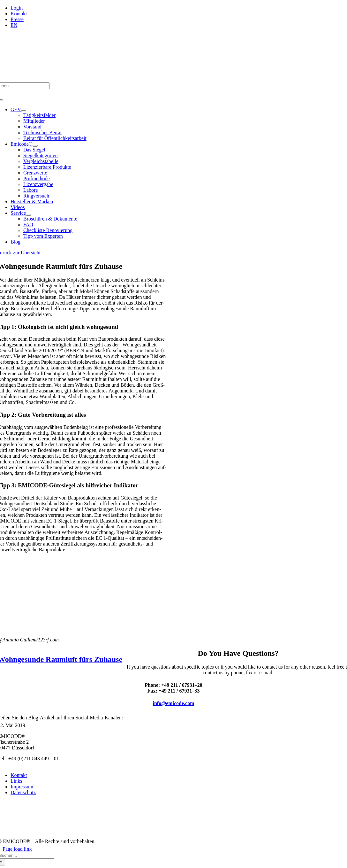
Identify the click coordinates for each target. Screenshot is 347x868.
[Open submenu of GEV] (24, 111)
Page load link (17, 849)
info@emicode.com (174, 703)
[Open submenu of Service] (28, 215)
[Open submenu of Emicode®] (35, 146)
